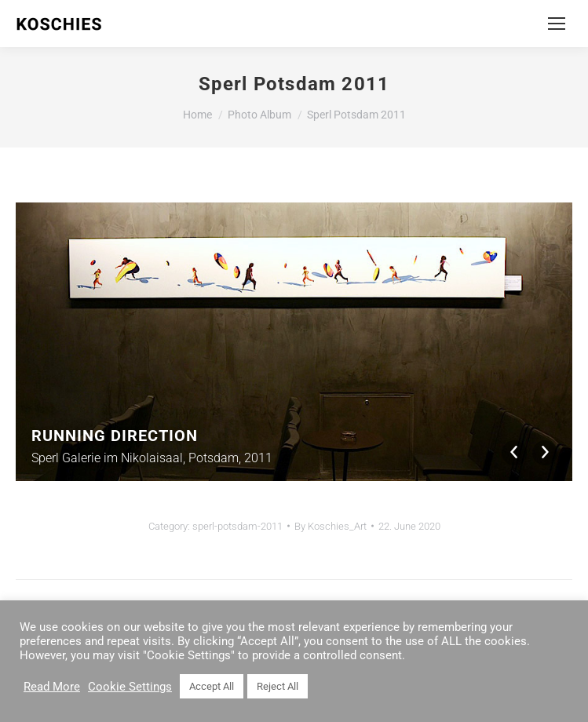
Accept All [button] (212, 686)
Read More (52, 687)
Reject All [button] (278, 686)
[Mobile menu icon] (557, 24)
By (331, 526)
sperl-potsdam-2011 (237, 526)
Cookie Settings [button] (130, 687)
